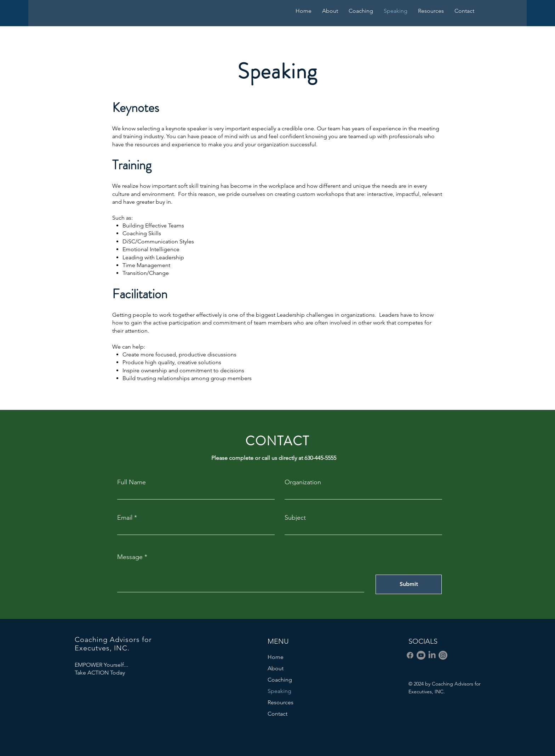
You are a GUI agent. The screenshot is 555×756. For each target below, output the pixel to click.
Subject (295, 518)
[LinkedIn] (432, 655)
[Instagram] (443, 655)
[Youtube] (421, 655)
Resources (281, 702)
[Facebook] (410, 655)
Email (125, 518)
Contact (277, 714)
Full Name (131, 482)
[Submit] (409, 584)
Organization (303, 482)
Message (130, 557)
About (276, 668)
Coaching (280, 680)
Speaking (279, 691)
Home (276, 657)
